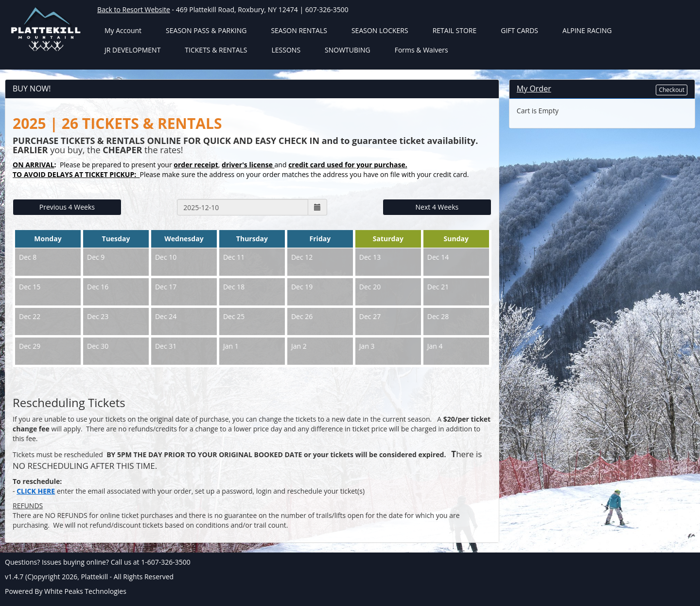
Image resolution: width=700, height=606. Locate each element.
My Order (534, 89)
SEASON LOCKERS (380, 30)
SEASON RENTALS (299, 30)
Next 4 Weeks (437, 207)
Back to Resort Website (134, 9)
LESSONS (286, 50)
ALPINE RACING (587, 30)
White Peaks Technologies (85, 591)
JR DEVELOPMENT (132, 50)
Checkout (672, 90)
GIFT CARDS (519, 30)
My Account (123, 30)
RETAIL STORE (455, 30)
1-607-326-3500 (166, 562)
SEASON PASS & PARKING (206, 30)
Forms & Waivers (421, 50)
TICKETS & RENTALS (216, 50)
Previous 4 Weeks (67, 207)
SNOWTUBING (348, 50)
